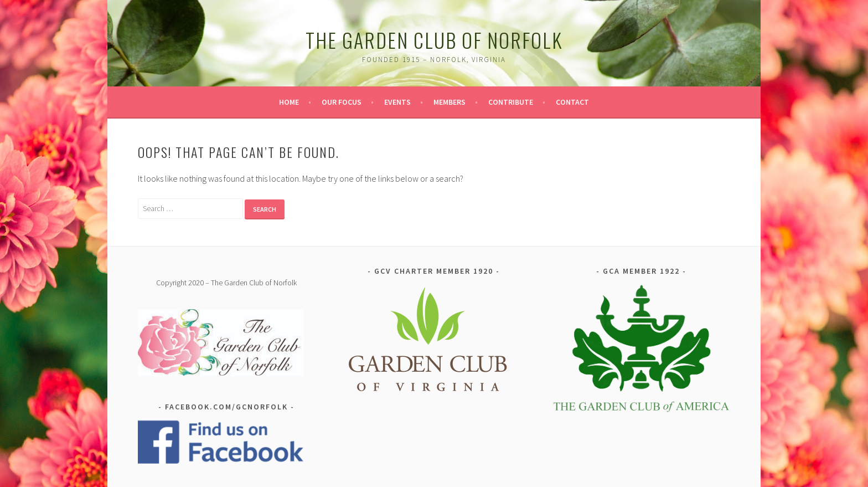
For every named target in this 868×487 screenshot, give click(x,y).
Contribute (511, 102)
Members (449, 102)
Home (289, 102)
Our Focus (342, 102)
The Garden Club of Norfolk (434, 40)
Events (397, 102)
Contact (572, 102)
